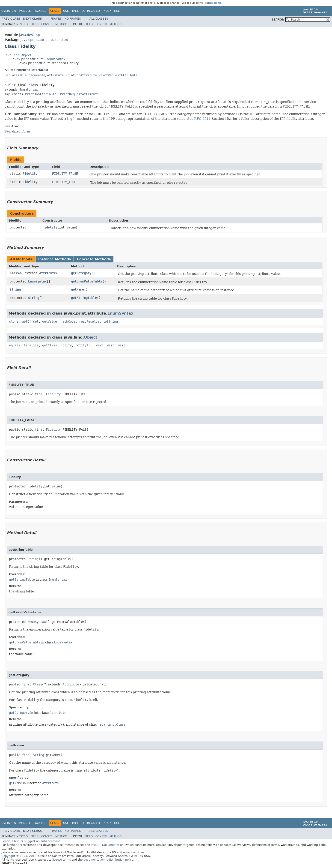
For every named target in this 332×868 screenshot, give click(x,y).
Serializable (16, 75)
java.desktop (30, 35)
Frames (56, 19)
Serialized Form (17, 131)
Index (107, 11)
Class (14, 273)
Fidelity (30, 174)
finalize (31, 345)
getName (77, 289)
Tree (75, 11)
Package (40, 11)
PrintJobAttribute (81, 75)
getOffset (30, 321)
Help (118, 11)
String (15, 289)
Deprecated (91, 11)
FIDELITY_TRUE (64, 182)
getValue (50, 321)
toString (110, 321)
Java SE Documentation (107, 845)
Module (25, 11)
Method (61, 24)
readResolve (89, 321)
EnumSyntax (29, 90)
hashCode (68, 321)
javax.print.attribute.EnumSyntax (38, 59)
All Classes (99, 19)
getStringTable (84, 298)
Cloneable (37, 75)
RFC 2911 (202, 119)
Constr (47, 24)
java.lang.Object (18, 55)
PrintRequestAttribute (118, 75)
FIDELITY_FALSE (65, 174)
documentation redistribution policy (108, 860)
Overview (9, 11)
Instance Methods (55, 259)
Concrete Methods (94, 259)
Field (34, 24)
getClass (50, 345)
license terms (213, 3)
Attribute (55, 75)
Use (66, 11)
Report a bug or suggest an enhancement (31, 841)
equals (15, 345)
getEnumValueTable (87, 281)
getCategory (81, 273)
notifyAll (84, 345)
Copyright (8, 856)
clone (14, 321)
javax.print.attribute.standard (44, 40)
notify (66, 345)
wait (99, 345)
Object (91, 337)
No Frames (73, 19)
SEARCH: (278, 20)
